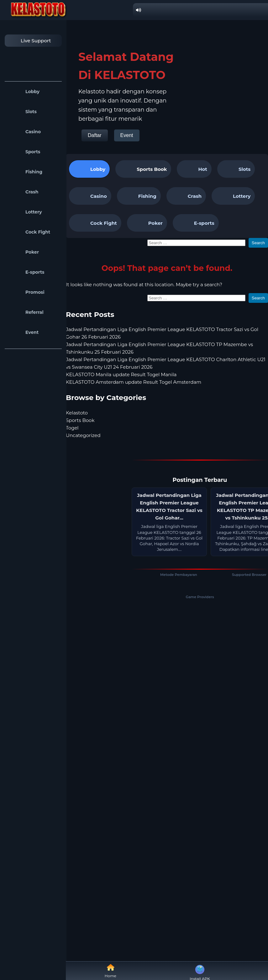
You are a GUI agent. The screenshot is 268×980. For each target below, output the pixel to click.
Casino (24, 132)
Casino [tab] (90, 196)
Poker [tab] (147, 223)
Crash (23, 192)
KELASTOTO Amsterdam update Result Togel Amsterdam (134, 382)
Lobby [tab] (89, 169)
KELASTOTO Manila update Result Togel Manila (121, 374)
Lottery (25, 212)
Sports (24, 152)
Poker (23, 252)
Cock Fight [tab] (95, 223)
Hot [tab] (194, 169)
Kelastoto (77, 413)
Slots (22, 112)
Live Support (29, 41)
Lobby (24, 92)
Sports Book (152, 169)
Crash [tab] (186, 196)
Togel (72, 428)
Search (258, 243)
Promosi (26, 292)
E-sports (26, 272)
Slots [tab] (236, 169)
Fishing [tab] (139, 196)
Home (110, 971)
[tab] (143, 169)
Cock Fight (29, 232)
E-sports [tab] (196, 223)
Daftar (95, 135)
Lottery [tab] (233, 196)
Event (23, 332)
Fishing (25, 172)
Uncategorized (83, 435)
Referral (26, 312)
